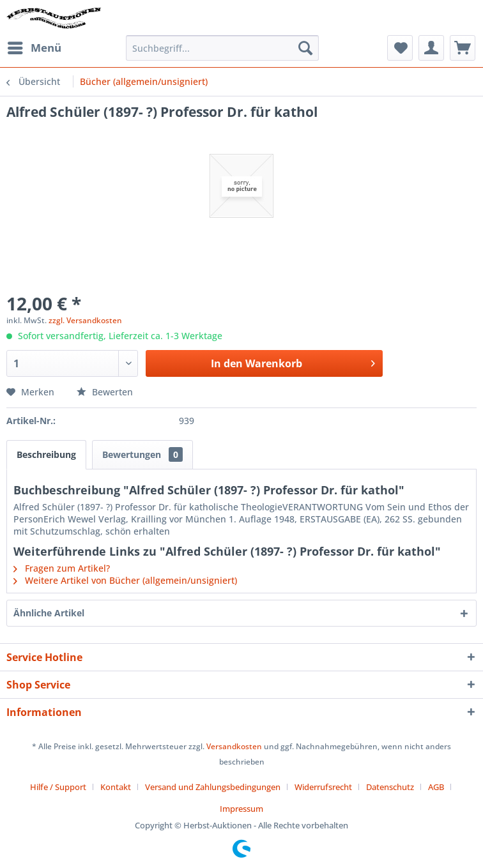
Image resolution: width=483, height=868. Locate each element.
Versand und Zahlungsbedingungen (213, 787)
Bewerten (105, 392)
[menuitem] (34, 48)
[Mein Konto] (431, 48)
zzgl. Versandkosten (85, 320)
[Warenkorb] (463, 48)
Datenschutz (390, 787)
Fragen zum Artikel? (62, 568)
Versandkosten (234, 746)
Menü (34, 46)
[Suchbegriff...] (222, 48)
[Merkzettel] (400, 48)
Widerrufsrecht (323, 787)
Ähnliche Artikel (49, 613)
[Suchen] (305, 48)
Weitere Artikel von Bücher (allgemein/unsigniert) (125, 580)
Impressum (241, 809)
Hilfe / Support (58, 787)
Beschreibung (46, 454)
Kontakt (116, 787)
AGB (436, 787)
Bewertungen (142, 454)
